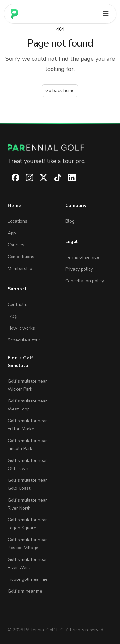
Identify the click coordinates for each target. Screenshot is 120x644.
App (12, 233)
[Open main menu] (106, 14)
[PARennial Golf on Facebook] (12, 178)
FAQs (13, 316)
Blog (70, 221)
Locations (17, 221)
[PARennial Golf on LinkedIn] (68, 178)
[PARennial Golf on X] (40, 178)
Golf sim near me (25, 591)
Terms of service (82, 257)
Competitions (21, 257)
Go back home (60, 91)
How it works (21, 328)
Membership (20, 268)
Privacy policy (79, 269)
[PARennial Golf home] (60, 148)
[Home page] (14, 14)
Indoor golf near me (28, 579)
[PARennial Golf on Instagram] (26, 178)
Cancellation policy (85, 281)
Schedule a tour (24, 340)
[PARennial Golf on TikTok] (54, 178)
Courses (16, 245)
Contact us (19, 305)
